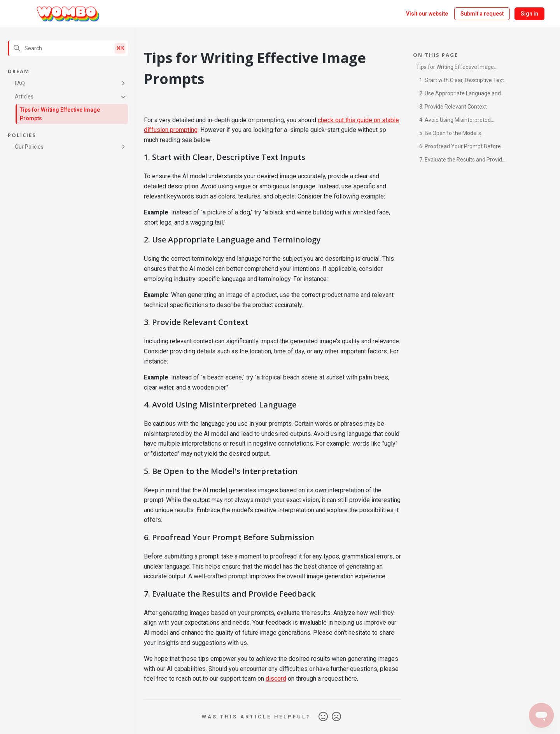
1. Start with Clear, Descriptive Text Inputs (460, 82)
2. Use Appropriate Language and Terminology (458, 95)
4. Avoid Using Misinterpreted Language (453, 121)
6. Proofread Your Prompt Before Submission (458, 148)
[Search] (68, 48)
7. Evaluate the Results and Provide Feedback (461, 161)
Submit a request (482, 14)
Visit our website (427, 14)
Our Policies (29, 147)
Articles (24, 97)
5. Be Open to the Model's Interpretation (449, 134)
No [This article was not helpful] (336, 717)
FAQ (20, 83)
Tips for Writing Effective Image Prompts (60, 114)
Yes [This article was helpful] (323, 717)
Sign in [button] (529, 14)
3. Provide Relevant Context (453, 107)
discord (276, 679)
